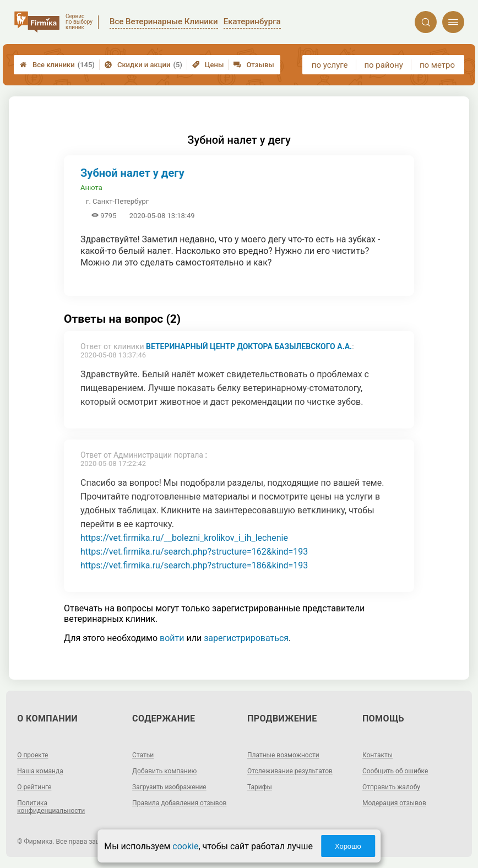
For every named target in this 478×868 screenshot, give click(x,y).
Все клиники (57, 65)
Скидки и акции (143, 65)
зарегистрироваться (246, 638)
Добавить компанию (164, 771)
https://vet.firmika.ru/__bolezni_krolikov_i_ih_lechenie (184, 538)
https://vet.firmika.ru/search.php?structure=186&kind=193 (194, 565)
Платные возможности (283, 755)
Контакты (377, 755)
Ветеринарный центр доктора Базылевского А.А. (249, 346)
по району (383, 65)
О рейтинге (34, 787)
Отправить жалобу (391, 787)
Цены (208, 65)
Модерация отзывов (394, 803)
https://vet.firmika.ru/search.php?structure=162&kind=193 (194, 552)
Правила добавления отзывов (179, 803)
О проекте (32, 755)
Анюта (91, 188)
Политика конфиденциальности (51, 807)
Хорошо (348, 846)
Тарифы (260, 787)
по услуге (330, 65)
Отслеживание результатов (290, 771)
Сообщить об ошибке (395, 771)
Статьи (143, 755)
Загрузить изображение (169, 787)
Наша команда (40, 771)
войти (172, 638)
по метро (437, 65)
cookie (185, 846)
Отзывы (254, 65)
